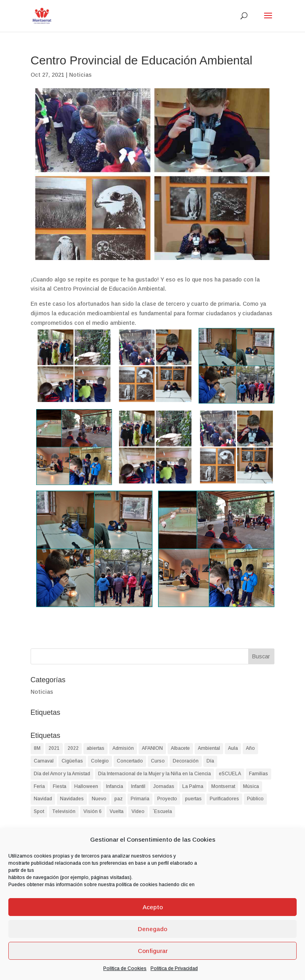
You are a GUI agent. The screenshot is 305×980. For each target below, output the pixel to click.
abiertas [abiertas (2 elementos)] (96, 748)
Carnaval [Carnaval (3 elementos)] (44, 761)
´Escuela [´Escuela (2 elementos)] (162, 811)
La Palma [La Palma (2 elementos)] (193, 786)
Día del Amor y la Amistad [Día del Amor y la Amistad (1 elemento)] (62, 774)
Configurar (153, 951)
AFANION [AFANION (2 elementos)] (152, 748)
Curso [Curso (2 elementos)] (158, 761)
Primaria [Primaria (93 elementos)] (140, 799)
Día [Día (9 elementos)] (210, 761)
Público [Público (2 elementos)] (255, 799)
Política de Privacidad (174, 968)
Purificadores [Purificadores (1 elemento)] (224, 799)
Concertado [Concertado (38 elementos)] (130, 761)
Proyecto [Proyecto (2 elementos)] (167, 799)
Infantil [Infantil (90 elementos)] (138, 786)
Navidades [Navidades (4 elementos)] (72, 799)
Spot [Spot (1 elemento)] (39, 811)
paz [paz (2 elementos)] (119, 799)
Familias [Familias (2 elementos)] (259, 774)
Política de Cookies (125, 968)
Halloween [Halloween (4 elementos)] (86, 786)
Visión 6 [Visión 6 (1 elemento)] (93, 811)
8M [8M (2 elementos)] (37, 748)
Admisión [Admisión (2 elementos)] (123, 748)
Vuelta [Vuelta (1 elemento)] (117, 811)
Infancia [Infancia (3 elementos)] (115, 786)
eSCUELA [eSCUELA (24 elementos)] (230, 774)
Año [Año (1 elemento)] (250, 748)
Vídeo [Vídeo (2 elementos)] (138, 811)
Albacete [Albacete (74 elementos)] (180, 748)
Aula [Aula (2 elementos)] (233, 748)
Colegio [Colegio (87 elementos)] (100, 761)
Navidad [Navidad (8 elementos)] (43, 799)
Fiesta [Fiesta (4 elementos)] (60, 786)
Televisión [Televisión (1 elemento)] (64, 811)
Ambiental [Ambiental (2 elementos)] (209, 748)
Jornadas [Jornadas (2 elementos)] (164, 786)
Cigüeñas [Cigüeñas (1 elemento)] (72, 761)
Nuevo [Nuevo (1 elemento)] (99, 799)
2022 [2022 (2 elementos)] (73, 748)
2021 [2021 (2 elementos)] (54, 748)
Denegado (152, 929)
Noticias (80, 75)
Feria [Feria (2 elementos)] (39, 786)
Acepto (153, 907)
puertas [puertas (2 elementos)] (193, 799)
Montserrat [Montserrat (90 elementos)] (223, 786)
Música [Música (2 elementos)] (251, 786)
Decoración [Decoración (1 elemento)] (186, 761)
